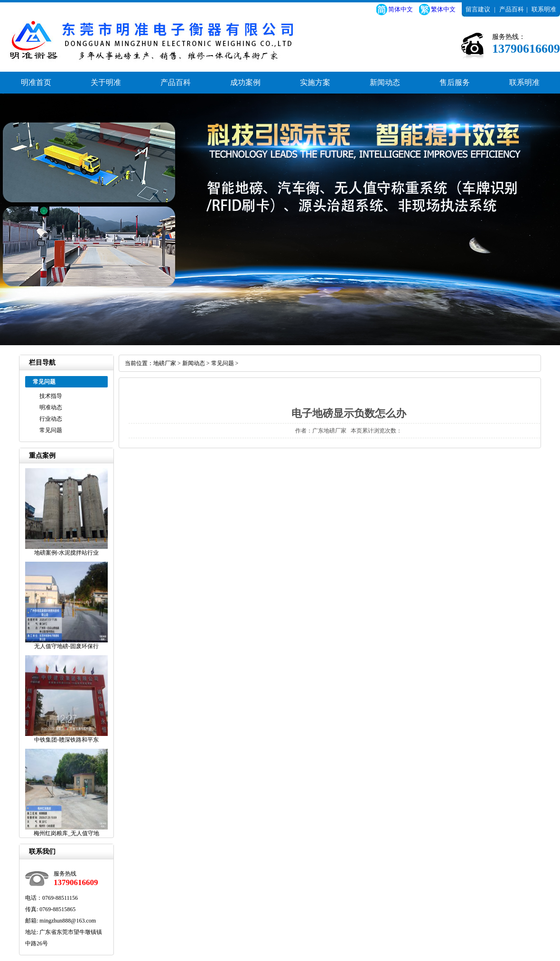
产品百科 (512, 9)
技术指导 (51, 396)
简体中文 (401, 9)
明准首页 (36, 82)
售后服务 (455, 82)
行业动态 (51, 419)
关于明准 (106, 82)
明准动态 (51, 407)
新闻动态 (385, 82)
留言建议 (478, 9)
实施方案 (315, 82)
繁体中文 (443, 9)
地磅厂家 (165, 363)
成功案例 (245, 82)
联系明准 (544, 9)
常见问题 (51, 430)
